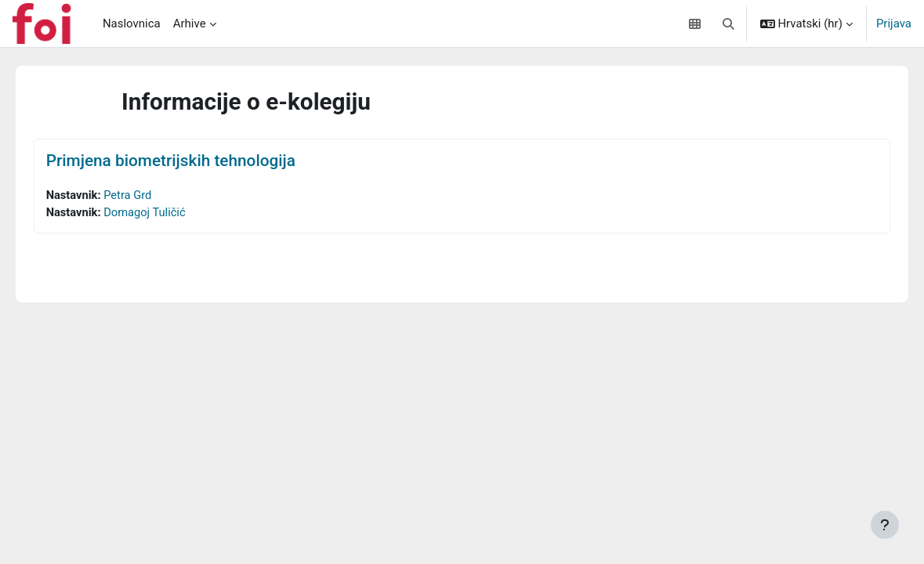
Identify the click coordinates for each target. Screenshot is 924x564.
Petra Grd (151, 195)
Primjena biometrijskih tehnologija (193, 161)
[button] (728, 23)
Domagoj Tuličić (169, 212)
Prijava (894, 23)
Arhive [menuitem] (190, 23)
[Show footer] (885, 525)
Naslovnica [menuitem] (132, 23)
